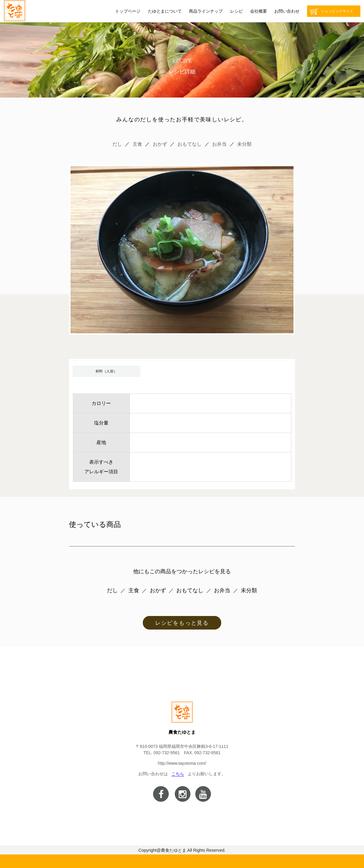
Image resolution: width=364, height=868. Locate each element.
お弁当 (219, 144)
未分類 (244, 144)
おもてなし (190, 144)
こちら (178, 774)
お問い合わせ (287, 11)
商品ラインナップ (206, 11)
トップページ (128, 11)
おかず (160, 144)
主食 (137, 144)
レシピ (237, 11)
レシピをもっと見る (182, 623)
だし (117, 144)
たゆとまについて (165, 11)
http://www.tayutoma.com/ (182, 763)
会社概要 (259, 11)
